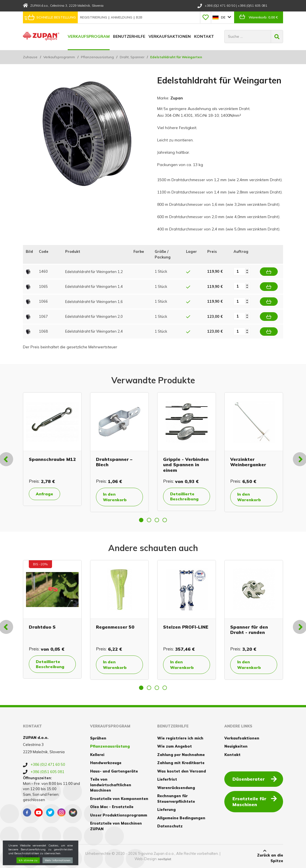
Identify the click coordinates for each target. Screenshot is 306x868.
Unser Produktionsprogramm (119, 815)
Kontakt (204, 36)
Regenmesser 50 (115, 627)
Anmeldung (122, 17)
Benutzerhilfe (129, 36)
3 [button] (157, 520)
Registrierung (94, 17)
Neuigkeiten (236, 746)
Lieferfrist (167, 779)
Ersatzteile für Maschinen (255, 801)
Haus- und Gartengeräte (114, 771)
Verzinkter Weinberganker (248, 462)
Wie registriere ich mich (180, 738)
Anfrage (44, 494)
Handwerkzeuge (106, 763)
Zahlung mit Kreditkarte (181, 763)
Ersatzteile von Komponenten (119, 799)
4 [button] (165, 520)
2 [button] (149, 520)
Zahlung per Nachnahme (181, 755)
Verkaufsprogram (89, 36)
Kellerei (97, 755)
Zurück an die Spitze (265, 856)
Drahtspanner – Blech (114, 462)
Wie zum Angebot (175, 746)
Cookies (31, 856)
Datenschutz (170, 826)
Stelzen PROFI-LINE (186, 627)
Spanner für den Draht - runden (249, 630)
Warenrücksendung (176, 788)
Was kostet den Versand (182, 771)
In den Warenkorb (115, 497)
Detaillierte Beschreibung (184, 496)
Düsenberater (255, 779)
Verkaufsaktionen (170, 36)
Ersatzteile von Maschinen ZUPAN (116, 826)
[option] (52, 449)
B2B (139, 17)
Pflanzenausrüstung (97, 57)
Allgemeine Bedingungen (181, 818)
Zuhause (30, 57)
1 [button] (141, 520)
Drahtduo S (42, 627)
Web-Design (146, 859)
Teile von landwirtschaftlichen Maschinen (111, 785)
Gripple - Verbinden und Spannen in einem (186, 465)
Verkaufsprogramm (59, 57)
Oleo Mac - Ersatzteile (112, 807)
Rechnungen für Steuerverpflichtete (176, 799)
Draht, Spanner (132, 57)
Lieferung (166, 809)
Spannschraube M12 (52, 459)
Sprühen (98, 738)
